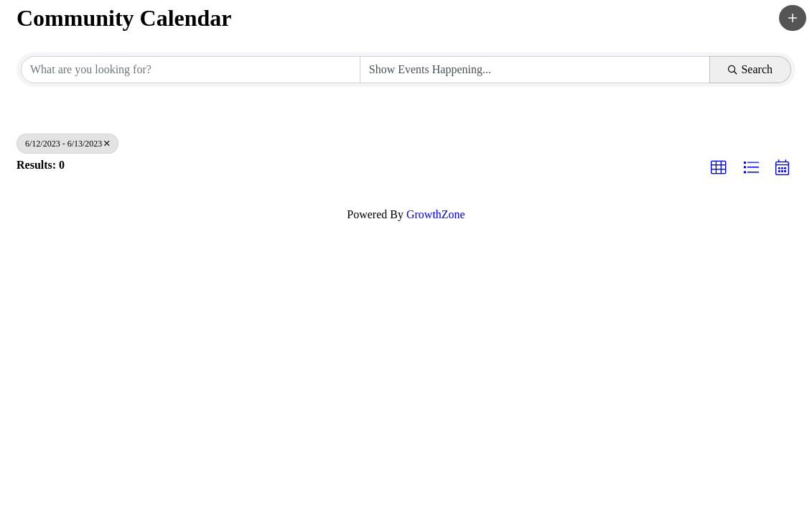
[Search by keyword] (191, 70)
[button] (793, 18)
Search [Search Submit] (750, 69)
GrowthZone (436, 214)
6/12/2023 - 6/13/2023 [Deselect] (67, 144)
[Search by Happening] (535, 70)
